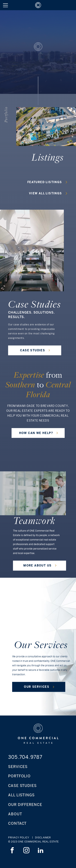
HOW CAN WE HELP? (39, 433)
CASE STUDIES (35, 350)
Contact (17, 823)
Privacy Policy (19, 838)
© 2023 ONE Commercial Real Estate (33, 842)
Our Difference (25, 805)
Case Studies (22, 786)
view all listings (48, 193)
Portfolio (19, 776)
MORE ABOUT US (40, 565)
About (15, 814)
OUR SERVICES (39, 687)
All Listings (21, 795)
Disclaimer (43, 838)
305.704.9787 (25, 757)
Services (18, 767)
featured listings (47, 182)
